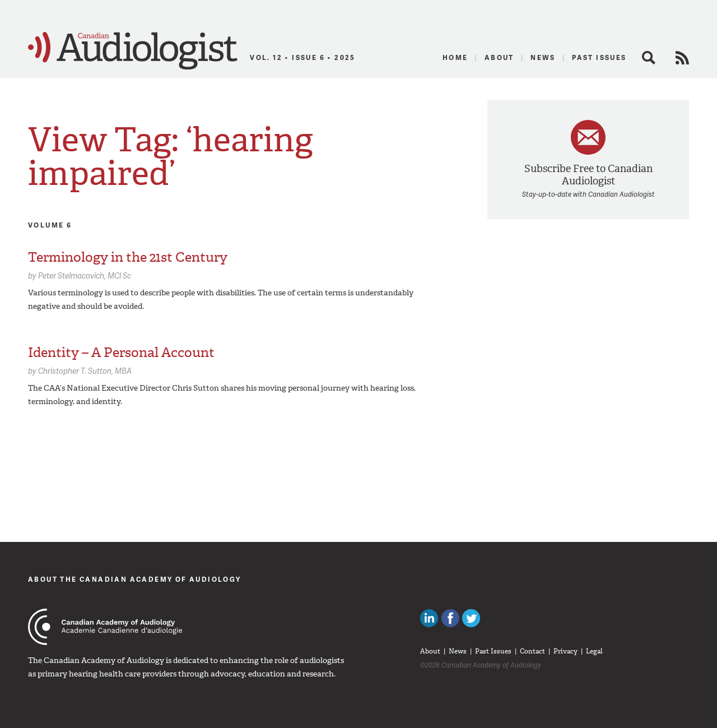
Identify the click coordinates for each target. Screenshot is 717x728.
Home (455, 57)
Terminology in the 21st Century (128, 257)
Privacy (565, 651)
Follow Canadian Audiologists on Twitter (471, 618)
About (499, 57)
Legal (594, 651)
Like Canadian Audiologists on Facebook (450, 618)
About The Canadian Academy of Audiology (135, 579)
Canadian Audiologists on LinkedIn (429, 618)
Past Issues (599, 57)
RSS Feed (682, 58)
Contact (532, 651)
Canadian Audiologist (133, 51)
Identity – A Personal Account (121, 353)
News (543, 57)
